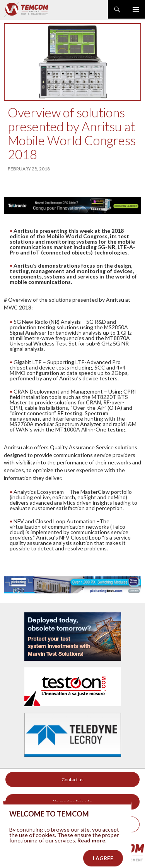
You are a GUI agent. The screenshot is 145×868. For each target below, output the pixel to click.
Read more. (92, 847)
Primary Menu (136, 9)
